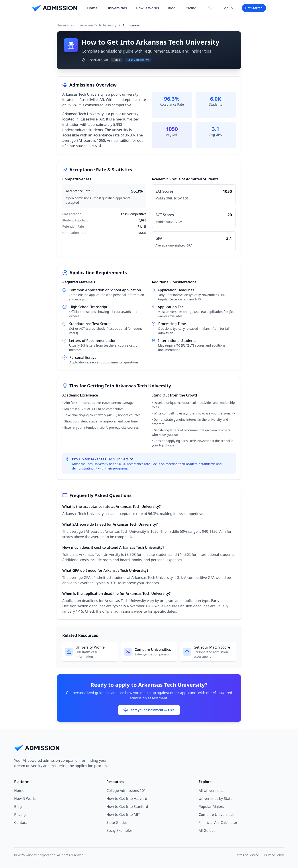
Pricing (190, 8)
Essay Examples (119, 831)
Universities (117, 8)
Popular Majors (211, 807)
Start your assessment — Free (149, 710)
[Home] (55, 8)
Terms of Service (247, 855)
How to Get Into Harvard (127, 799)
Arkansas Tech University (98, 25)
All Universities (211, 791)
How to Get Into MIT (123, 815)
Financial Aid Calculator (218, 823)
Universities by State (216, 799)
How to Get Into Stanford (127, 807)
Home (92, 8)
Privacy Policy (274, 855)
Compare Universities (217, 815)
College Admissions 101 (126, 791)
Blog (172, 8)
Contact (21, 823)
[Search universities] (210, 8)
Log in (228, 8)
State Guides (117, 823)
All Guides (207, 831)
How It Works (147, 8)
